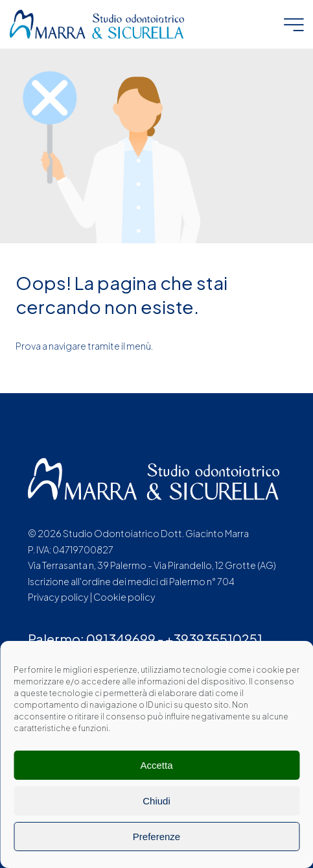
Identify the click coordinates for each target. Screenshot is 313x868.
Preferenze (156, 837)
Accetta (156, 765)
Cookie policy (124, 597)
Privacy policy (58, 597)
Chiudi (156, 801)
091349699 (121, 639)
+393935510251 (214, 639)
